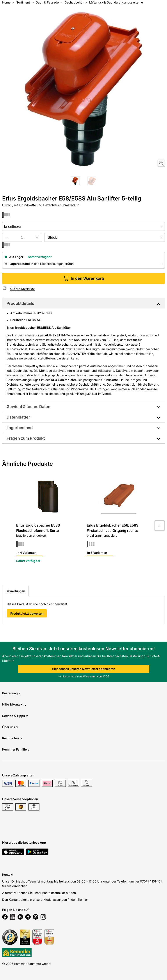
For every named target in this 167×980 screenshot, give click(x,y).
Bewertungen (15, 591)
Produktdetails (20, 303)
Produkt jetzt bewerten (27, 613)
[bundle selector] (105, 237)
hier (85, 900)
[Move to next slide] (160, 525)
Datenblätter (18, 417)
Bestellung (11, 693)
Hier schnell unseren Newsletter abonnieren (83, 669)
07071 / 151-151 (151, 881)
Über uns (10, 727)
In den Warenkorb (84, 278)
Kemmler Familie (16, 750)
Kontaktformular (54, 893)
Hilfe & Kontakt (14, 705)
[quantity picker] (22, 237)
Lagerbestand (20, 428)
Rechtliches (12, 738)
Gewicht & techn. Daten (28, 407)
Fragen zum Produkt (26, 438)
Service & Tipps (15, 716)
